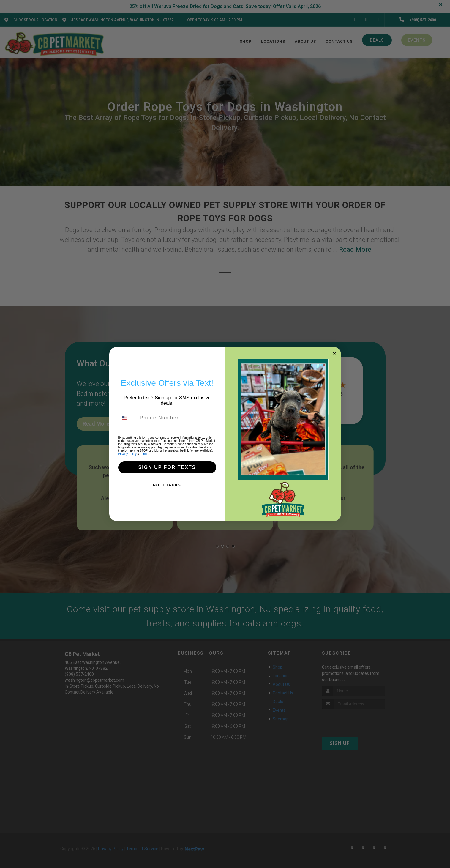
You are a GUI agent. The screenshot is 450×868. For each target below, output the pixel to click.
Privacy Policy (127, 454)
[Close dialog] (334, 354)
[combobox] (128, 418)
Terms (144, 454)
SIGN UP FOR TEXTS (167, 467)
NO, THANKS (167, 485)
